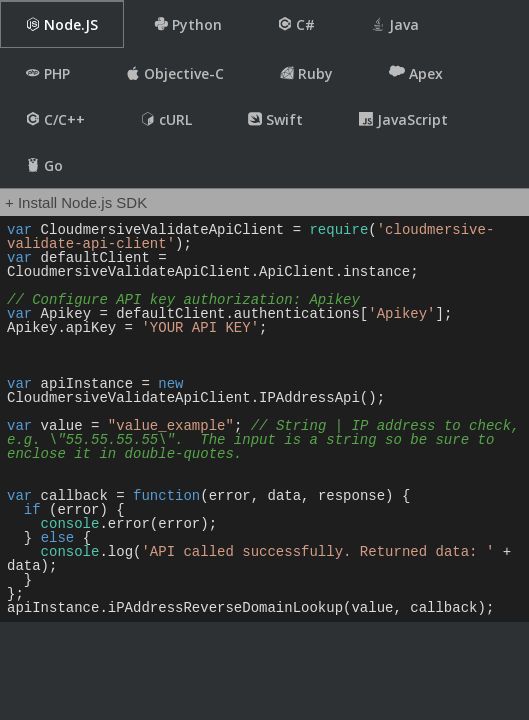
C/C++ (55, 119)
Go (44, 165)
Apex (416, 73)
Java (395, 24)
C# (296, 24)
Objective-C (175, 73)
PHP (48, 73)
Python (188, 24)
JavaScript (403, 119)
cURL (166, 119)
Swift (275, 119)
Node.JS (62, 24)
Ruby (306, 73)
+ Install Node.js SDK (76, 202)
